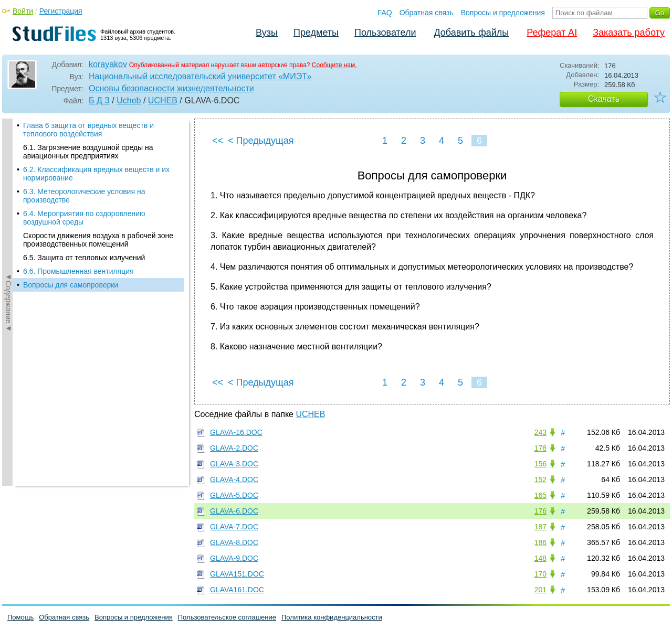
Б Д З (99, 100)
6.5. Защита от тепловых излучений (84, 258)
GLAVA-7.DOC (234, 527)
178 (540, 448)
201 (540, 590)
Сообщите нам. (334, 65)
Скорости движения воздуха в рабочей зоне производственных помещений (98, 240)
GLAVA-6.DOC (234, 511)
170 (540, 574)
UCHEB (163, 100)
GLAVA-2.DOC (234, 448)
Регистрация (61, 11)
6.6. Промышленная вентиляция (78, 271)
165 (540, 495)
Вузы (267, 33)
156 (540, 464)
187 (540, 527)
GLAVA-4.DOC (234, 479)
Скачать (604, 99)
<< (218, 141)
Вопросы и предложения (503, 13)
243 (540, 432)
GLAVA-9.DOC (234, 558)
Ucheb (129, 100)
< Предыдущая (261, 141)
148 (540, 558)
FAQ (385, 13)
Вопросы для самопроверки (71, 285)
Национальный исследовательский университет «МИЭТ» (200, 76)
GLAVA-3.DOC (234, 464)
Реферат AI (552, 33)
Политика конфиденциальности (332, 617)
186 (540, 542)
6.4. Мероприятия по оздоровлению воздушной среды (84, 218)
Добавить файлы (471, 33)
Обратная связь (427, 13)
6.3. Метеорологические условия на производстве (84, 196)
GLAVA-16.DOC (236, 432)
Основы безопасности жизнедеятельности (171, 88)
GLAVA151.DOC (237, 574)
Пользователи (385, 33)
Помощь (20, 617)
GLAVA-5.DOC (234, 495)
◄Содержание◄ (8, 302)
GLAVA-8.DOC (234, 542)
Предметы (316, 33)
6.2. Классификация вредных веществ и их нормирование (96, 174)
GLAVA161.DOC (237, 590)
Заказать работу (629, 33)
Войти (23, 11)
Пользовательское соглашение (227, 617)
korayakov (108, 64)
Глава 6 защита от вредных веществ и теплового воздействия (88, 130)
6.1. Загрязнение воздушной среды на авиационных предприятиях (88, 152)
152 (540, 479)
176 (540, 511)
